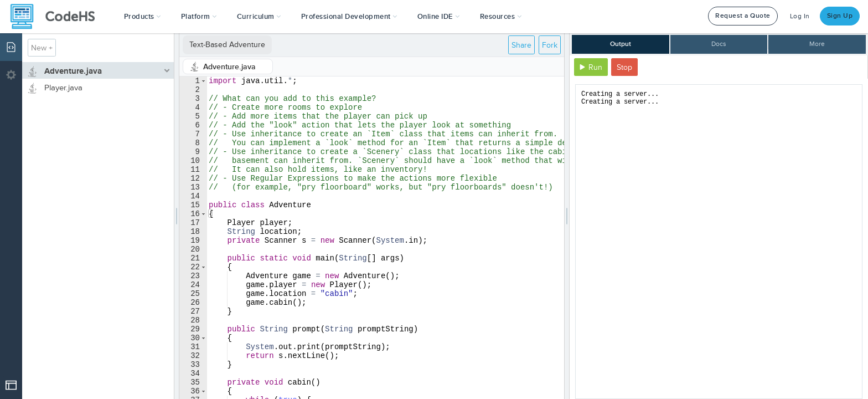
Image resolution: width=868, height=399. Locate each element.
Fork (550, 45)
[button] (143, 17)
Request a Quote (743, 16)
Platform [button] (199, 17)
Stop (624, 67)
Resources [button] (501, 17)
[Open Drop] (11, 385)
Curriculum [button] (259, 17)
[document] (719, 242)
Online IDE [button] (439, 17)
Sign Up (840, 16)
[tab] (228, 66)
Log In (800, 16)
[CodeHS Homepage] (57, 17)
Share (521, 45)
